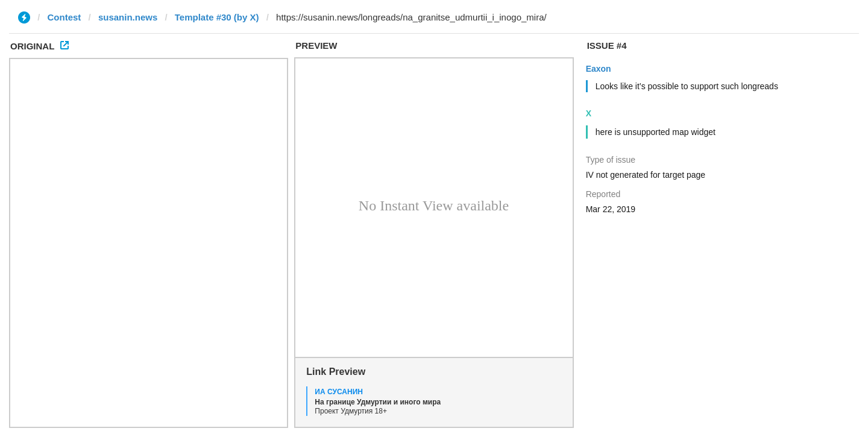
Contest (64, 17)
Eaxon (599, 69)
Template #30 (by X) (217, 17)
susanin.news (128, 17)
